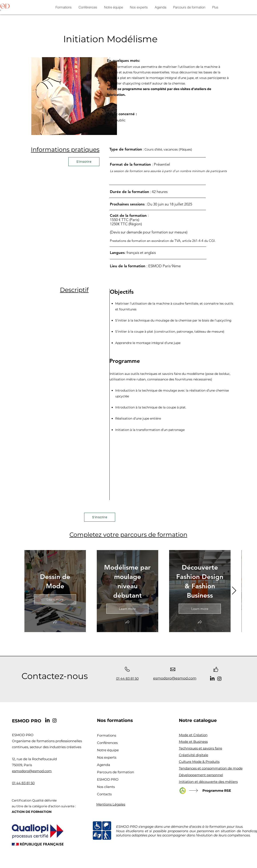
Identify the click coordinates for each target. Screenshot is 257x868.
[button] (55, 622)
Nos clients (106, 787)
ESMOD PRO (108, 779)
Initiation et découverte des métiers (208, 782)
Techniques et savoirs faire (201, 748)
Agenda (104, 765)
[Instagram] (219, 679)
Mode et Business (193, 742)
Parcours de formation (116, 772)
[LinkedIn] (212, 679)
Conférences (107, 743)
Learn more (55, 599)
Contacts (104, 794)
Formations (107, 735)
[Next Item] (234, 591)
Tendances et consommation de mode (211, 768)
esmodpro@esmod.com (32, 771)
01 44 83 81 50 (127, 678)
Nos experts (107, 757)
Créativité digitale (194, 755)
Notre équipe (108, 750)
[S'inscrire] (84, 162)
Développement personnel (201, 775)
